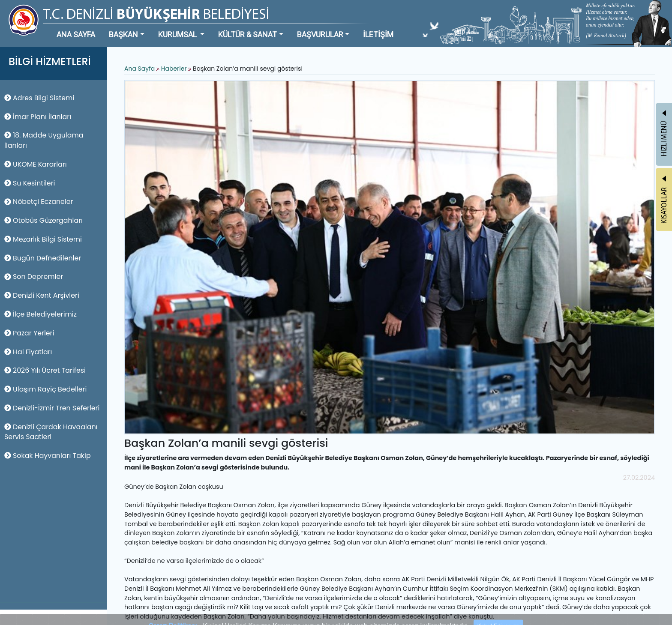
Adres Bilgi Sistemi (39, 98)
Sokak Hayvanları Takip (48, 456)
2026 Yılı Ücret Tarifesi (45, 370)
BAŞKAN (123, 34)
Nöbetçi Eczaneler (39, 202)
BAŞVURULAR (320, 34)
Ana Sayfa (139, 69)
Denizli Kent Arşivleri (42, 295)
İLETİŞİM (378, 34)
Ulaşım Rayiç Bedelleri (45, 389)
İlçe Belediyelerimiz (40, 314)
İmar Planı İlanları (38, 117)
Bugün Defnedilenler (43, 258)
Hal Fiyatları (28, 352)
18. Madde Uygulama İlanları (44, 140)
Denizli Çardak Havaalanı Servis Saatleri (51, 432)
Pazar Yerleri (29, 333)
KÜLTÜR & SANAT (247, 34)
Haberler (174, 69)
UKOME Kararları (36, 164)
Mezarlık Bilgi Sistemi (43, 239)
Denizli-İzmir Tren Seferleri (52, 408)
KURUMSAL (178, 34)
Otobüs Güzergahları (43, 220)
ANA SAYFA (76, 34)
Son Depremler (34, 277)
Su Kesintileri (30, 183)
